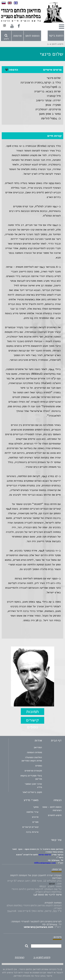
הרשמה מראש (45, 855)
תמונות (33, 712)
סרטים (35, 817)
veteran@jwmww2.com (38, 927)
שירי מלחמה (32, 812)
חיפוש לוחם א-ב (42, 957)
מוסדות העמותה (34, 752)
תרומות (18, 36)
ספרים (35, 822)
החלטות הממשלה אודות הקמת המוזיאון (32, 759)
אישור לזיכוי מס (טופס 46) (47, 895)
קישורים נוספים (32, 721)
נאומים (39, 766)
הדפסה (12, 70)
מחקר (36, 807)
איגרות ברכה (32, 832)
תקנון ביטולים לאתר (32, 792)
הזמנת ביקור (56, 36)
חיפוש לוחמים (55, 815)
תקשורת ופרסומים (33, 771)
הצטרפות (20, 957)
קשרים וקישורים (30, 827)
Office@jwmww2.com (45, 863)
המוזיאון (38, 747)
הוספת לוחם (32, 36)
